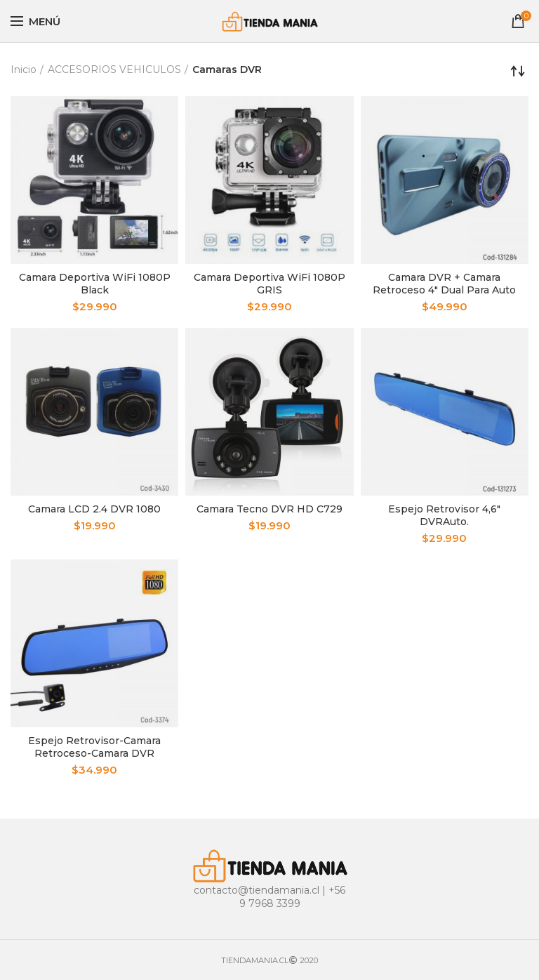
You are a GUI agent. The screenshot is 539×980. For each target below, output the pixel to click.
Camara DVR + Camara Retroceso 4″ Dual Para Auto (444, 284)
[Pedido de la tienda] (518, 71)
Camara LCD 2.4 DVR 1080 (94, 509)
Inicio (24, 69)
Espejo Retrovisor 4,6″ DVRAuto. (444, 515)
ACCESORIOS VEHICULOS (114, 69)
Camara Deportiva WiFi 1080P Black (95, 284)
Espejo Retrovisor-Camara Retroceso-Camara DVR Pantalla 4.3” (94, 753)
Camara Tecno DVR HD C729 (269, 509)
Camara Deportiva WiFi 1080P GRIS (269, 284)
